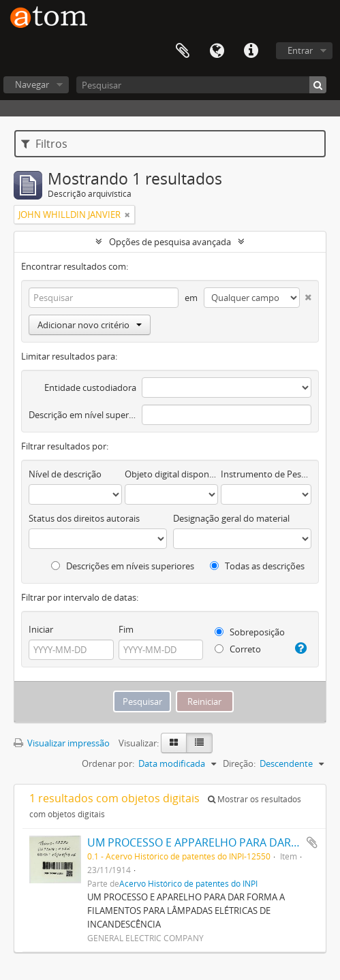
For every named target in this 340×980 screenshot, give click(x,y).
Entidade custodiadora (90, 388)
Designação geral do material (231, 518)
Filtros (44, 144)
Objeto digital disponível (171, 474)
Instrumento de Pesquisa (266, 474)
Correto (238, 649)
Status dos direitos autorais (84, 518)
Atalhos (251, 51)
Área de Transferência (183, 51)
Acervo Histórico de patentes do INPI (188, 883)
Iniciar (41, 629)
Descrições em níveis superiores (123, 566)
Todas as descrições (257, 566)
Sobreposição (250, 632)
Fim (126, 629)
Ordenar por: (108, 763)
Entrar (300, 50)
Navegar (32, 84)
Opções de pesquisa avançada (170, 242)
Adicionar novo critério (90, 325)
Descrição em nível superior (82, 415)
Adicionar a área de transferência (312, 842)
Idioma (217, 51)
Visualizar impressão (62, 743)
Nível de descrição (65, 474)
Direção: (239, 763)
